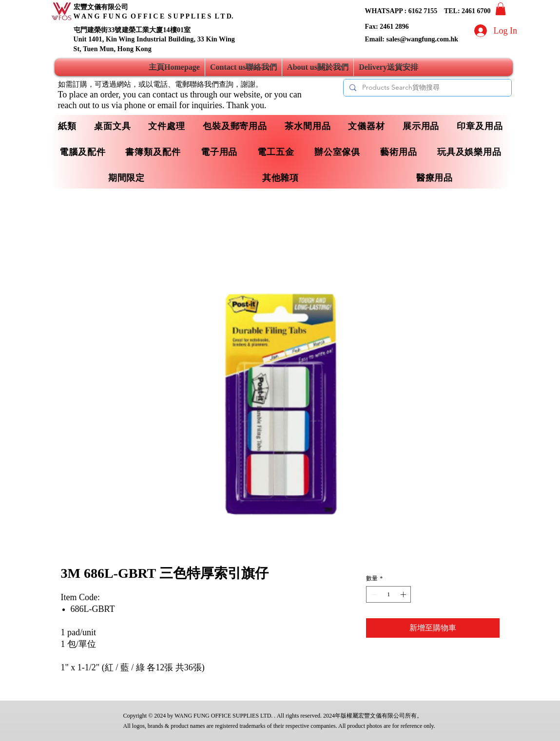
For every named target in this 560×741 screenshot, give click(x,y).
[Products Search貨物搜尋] (426, 88)
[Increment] (404, 594)
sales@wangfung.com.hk (422, 39)
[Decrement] (373, 594)
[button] (501, 9)
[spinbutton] (388, 594)
